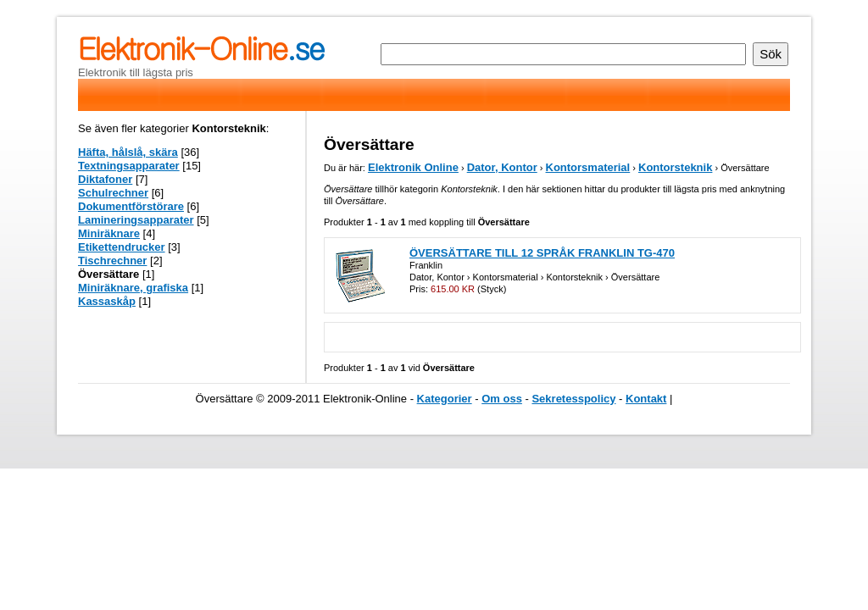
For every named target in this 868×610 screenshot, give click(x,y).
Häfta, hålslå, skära (128, 152)
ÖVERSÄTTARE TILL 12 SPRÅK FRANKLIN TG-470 (542, 253)
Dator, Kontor (502, 167)
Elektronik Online (413, 167)
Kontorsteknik (675, 167)
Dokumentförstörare (131, 206)
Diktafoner (105, 179)
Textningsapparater (129, 166)
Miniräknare (109, 233)
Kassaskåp (107, 301)
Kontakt (646, 399)
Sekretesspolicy (573, 399)
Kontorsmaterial (588, 167)
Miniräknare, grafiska (133, 288)
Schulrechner (113, 193)
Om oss (502, 399)
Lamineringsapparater (136, 220)
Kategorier (445, 399)
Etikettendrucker (122, 247)
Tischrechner (112, 261)
